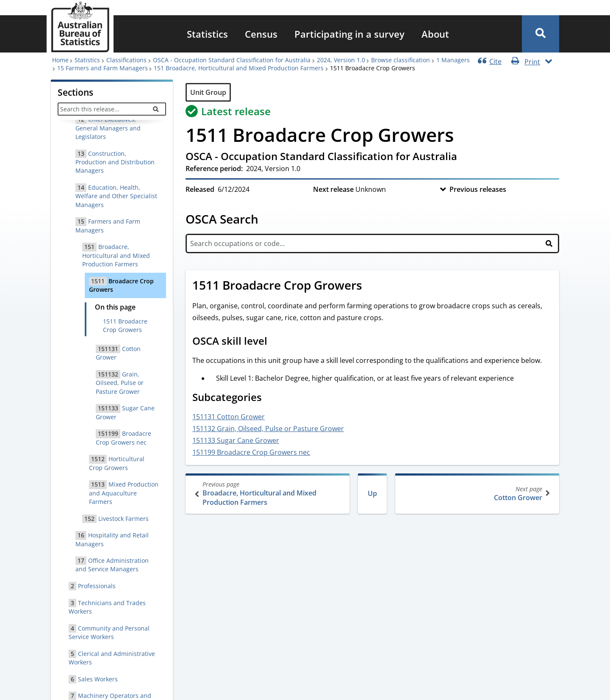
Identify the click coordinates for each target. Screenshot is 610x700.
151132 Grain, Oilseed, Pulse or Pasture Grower (268, 429)
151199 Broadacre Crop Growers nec (251, 452)
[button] (541, 34)
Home (60, 60)
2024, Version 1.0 (341, 60)
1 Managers (453, 60)
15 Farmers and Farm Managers (103, 68)
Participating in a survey (349, 34)
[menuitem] (207, 34)
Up (372, 493)
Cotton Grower (476, 494)
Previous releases (478, 189)
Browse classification (401, 60)
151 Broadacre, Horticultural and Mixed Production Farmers (239, 68)
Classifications (126, 60)
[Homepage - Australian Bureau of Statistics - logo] (80, 27)
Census (261, 34)
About (435, 34)
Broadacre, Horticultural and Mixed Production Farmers (268, 494)
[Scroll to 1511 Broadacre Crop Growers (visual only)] (372, 286)
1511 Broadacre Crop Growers (125, 325)
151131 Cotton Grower (229, 417)
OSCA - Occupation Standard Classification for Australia (232, 60)
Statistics (207, 34)
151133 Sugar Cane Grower (236, 440)
